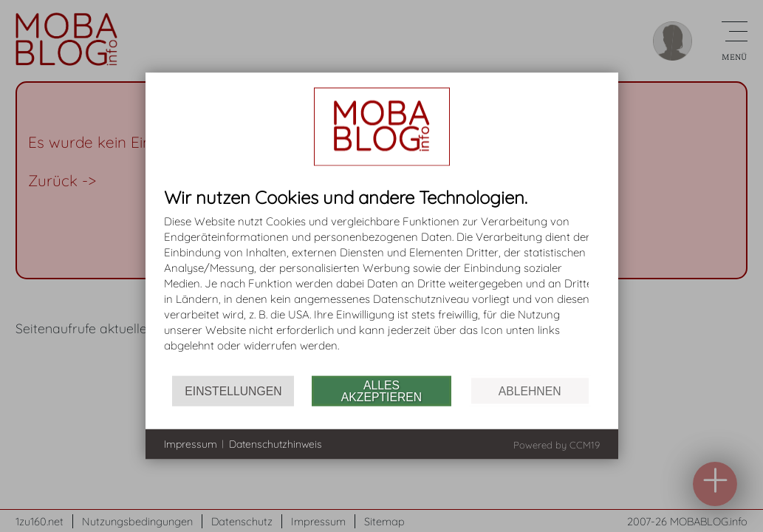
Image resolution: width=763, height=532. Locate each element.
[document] (382, 282)
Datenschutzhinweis (276, 443)
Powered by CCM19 (557, 445)
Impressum (191, 443)
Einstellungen (233, 391)
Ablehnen (530, 391)
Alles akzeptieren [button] (381, 391)
